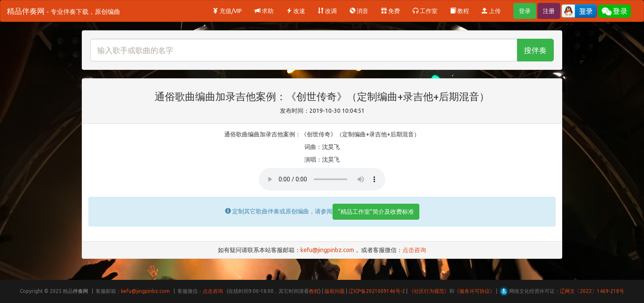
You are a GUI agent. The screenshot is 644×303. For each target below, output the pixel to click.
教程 (460, 11)
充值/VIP (227, 11)
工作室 (425, 11)
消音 (359, 11)
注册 (549, 11)
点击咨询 (414, 250)
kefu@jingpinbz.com (327, 250)
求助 (264, 11)
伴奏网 (80, 291)
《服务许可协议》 (475, 291)
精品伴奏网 (63, 11)
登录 (525, 11)
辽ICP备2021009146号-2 (377, 291)
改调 (327, 11)
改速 (296, 11)
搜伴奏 (535, 50)
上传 (491, 11)
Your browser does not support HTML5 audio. (322, 179)
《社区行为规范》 (429, 291)
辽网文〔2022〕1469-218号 (592, 291)
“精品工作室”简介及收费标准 (376, 212)
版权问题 (335, 291)
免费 (390, 11)
